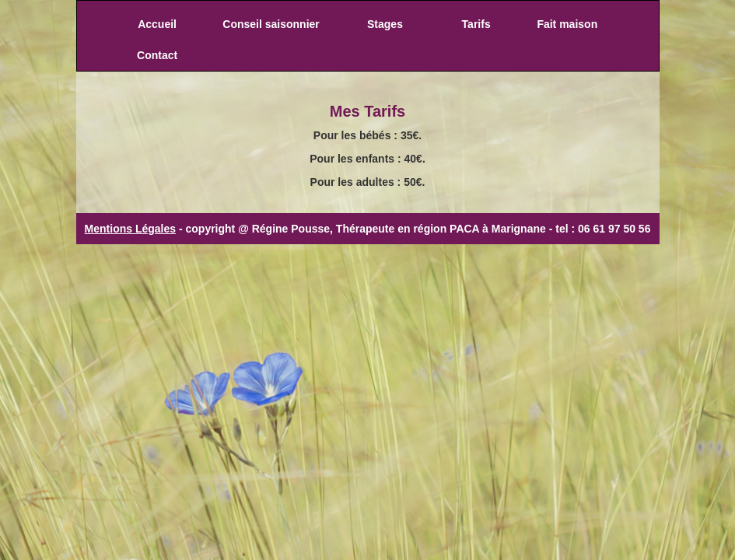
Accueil (157, 24)
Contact (157, 55)
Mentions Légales (130, 229)
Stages (385, 24)
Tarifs (476, 24)
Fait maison (567, 24)
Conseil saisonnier (271, 24)
